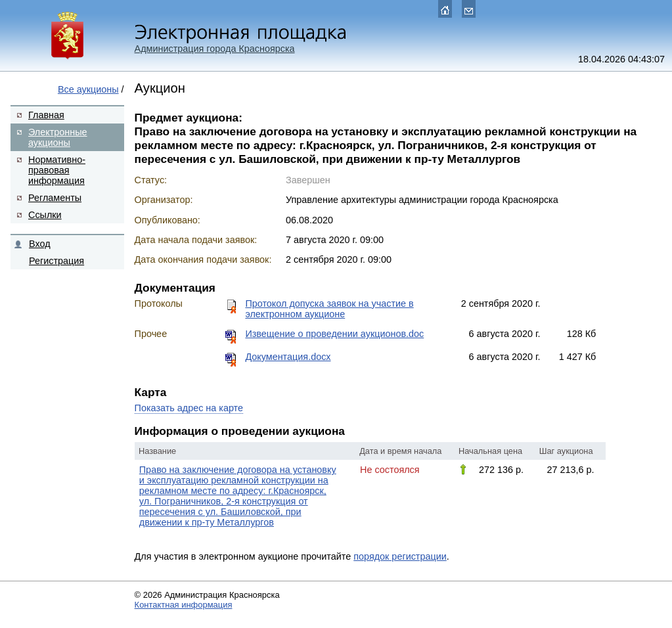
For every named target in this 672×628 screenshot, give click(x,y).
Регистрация (56, 261)
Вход (40, 244)
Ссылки (45, 215)
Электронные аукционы (58, 137)
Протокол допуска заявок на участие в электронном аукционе (329, 309)
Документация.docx (288, 357)
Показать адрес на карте (189, 408)
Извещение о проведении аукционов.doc (334, 334)
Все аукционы (88, 89)
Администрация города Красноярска (215, 49)
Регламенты (55, 198)
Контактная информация (184, 605)
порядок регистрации (400, 556)
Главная (46, 115)
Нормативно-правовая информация (57, 170)
